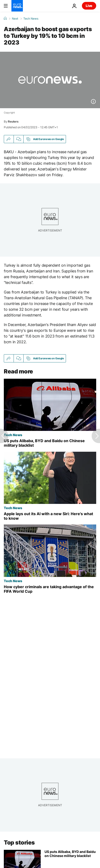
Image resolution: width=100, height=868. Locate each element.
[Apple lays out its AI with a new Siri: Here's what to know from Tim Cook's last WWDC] (50, 516)
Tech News (31, 19)
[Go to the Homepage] (17, 6)
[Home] (5, 18)
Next (15, 19)
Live (89, 6)
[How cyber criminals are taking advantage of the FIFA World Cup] (50, 589)
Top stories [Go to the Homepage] (19, 843)
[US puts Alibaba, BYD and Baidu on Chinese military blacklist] (50, 443)
